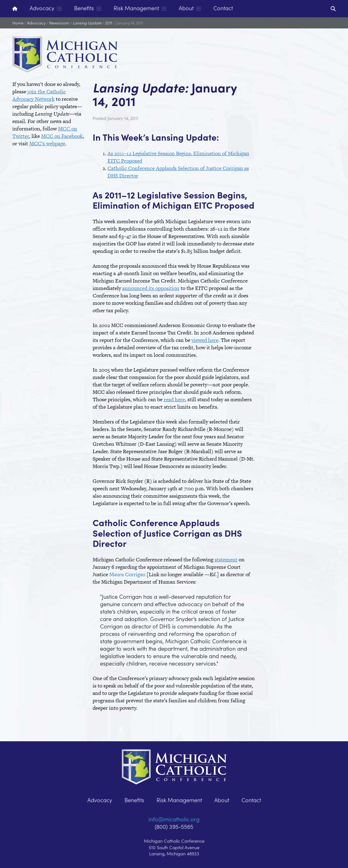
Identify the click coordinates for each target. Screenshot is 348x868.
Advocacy (36, 23)
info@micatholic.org (174, 819)
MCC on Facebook (62, 136)
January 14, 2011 (129, 23)
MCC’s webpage (47, 143)
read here (174, 399)
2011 (109, 23)
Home (18, 23)
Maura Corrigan (127, 574)
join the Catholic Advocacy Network (39, 95)
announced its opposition (151, 288)
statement (226, 560)
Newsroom (59, 23)
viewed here (205, 340)
